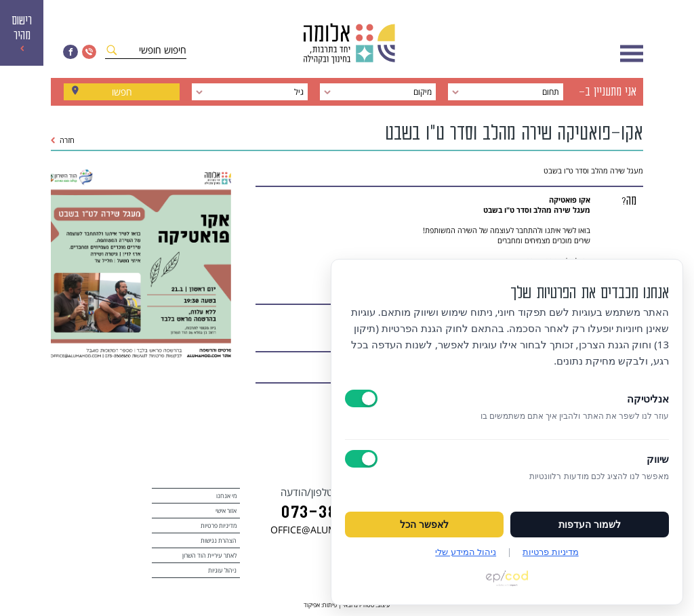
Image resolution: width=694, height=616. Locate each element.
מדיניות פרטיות (219, 526)
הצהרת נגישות (219, 540)
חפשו (122, 92)
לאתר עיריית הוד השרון (209, 555)
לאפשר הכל (424, 525)
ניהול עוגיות (222, 570)
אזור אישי (226, 511)
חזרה (63, 140)
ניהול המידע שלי (466, 552)
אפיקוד (312, 605)
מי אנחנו (226, 496)
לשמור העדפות (590, 525)
